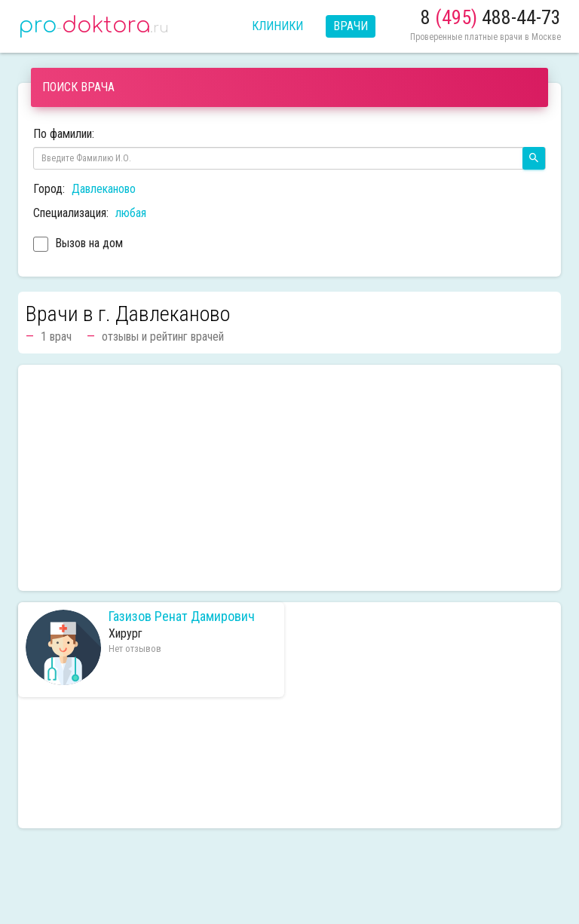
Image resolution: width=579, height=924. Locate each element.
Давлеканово (104, 189)
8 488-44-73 (491, 17)
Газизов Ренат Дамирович (182, 617)
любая (131, 213)
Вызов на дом (78, 245)
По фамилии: (64, 134)
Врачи (351, 26)
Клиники (277, 26)
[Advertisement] (289, 478)
